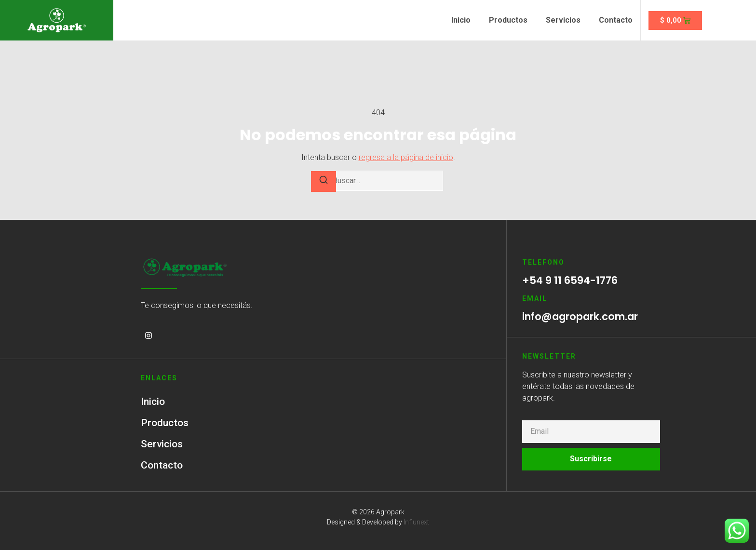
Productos (508, 20)
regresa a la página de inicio (406, 157)
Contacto (616, 20)
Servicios (563, 20)
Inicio (461, 20)
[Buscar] (324, 181)
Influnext (416, 522)
